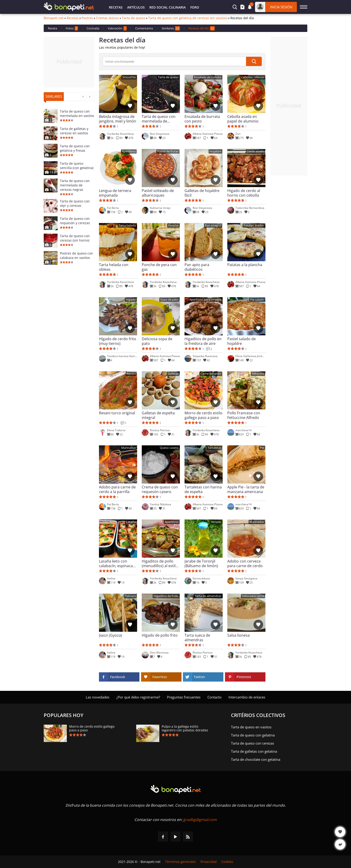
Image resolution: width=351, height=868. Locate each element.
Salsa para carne (253, 596)
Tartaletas (214, 448)
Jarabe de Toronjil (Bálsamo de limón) (201, 563)
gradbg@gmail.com (200, 820)
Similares (171, 28)
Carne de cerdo (211, 374)
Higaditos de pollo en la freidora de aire (203, 341)
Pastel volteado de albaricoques (158, 193)
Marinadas (128, 448)
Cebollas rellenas (253, 77)
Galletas (173, 374)
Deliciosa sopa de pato (157, 341)
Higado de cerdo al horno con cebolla (244, 193)
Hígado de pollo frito (160, 635)
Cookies (227, 862)
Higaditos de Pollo (166, 596)
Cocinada (93, 28)
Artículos (136, 7)
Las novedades (98, 697)
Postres (87, 18)
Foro (195, 7)
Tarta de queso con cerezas (252, 743)
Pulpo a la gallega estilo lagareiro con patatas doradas (185, 728)
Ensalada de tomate (208, 77)
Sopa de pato (169, 300)
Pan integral (213, 225)
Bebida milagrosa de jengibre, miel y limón (118, 119)
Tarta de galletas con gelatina (254, 751)
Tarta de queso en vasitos (251, 727)
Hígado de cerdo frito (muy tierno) (118, 341)
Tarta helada (127, 225)
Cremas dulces (107, 18)
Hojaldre (215, 151)
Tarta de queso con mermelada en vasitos (77, 113)
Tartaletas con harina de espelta (203, 489)
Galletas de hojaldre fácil (202, 193)
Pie (262, 448)
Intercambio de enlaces (247, 697)
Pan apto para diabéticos (197, 267)
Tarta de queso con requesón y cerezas (75, 221)
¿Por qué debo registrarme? (138, 697)
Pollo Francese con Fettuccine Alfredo (244, 415)
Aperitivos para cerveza (205, 300)
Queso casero (169, 448)
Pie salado (257, 300)
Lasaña (131, 522)
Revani (131, 374)
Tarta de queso (134, 18)
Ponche (173, 225)
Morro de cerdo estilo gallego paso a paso (203, 415)
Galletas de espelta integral (158, 415)
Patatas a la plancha (245, 265)
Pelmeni (130, 596)
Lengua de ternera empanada (115, 193)
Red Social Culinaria (168, 7)
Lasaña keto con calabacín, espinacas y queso (117, 563)
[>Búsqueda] (174, 61)
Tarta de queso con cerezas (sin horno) (75, 238)
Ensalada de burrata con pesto (202, 119)
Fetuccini (258, 374)
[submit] (254, 61)
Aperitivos (129, 151)
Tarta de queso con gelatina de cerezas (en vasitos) (188, 18)
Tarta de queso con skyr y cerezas (75, 203)
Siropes (216, 522)
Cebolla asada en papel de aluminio (243, 119)
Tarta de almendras (208, 596)
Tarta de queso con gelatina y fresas (75, 148)
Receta (52, 28)
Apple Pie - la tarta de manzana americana (246, 489)
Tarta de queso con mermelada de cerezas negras (75, 185)
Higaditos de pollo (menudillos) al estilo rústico (160, 563)
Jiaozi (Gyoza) (111, 635)
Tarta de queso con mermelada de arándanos (159, 119)
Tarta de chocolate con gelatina (256, 759)
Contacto (214, 697)
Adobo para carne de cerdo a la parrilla (117, 489)
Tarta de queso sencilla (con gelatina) (77, 166)
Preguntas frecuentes (184, 697)
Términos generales (180, 862)
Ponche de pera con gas (159, 267)
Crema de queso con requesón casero (160, 489)
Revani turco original (117, 413)
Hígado (131, 300)
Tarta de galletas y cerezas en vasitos (74, 131)
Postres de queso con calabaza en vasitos (76, 255)
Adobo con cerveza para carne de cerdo (245, 563)
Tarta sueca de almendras (197, 638)
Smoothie (129, 77)
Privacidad (209, 862)
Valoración (117, 28)
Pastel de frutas (168, 151)
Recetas (116, 7)
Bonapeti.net (54, 18)
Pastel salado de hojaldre (242, 341)
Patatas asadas (254, 225)
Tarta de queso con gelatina (253, 735)
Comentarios (144, 28)
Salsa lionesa (239, 635)
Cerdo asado (255, 151)
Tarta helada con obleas (114, 267)
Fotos (72, 28)
